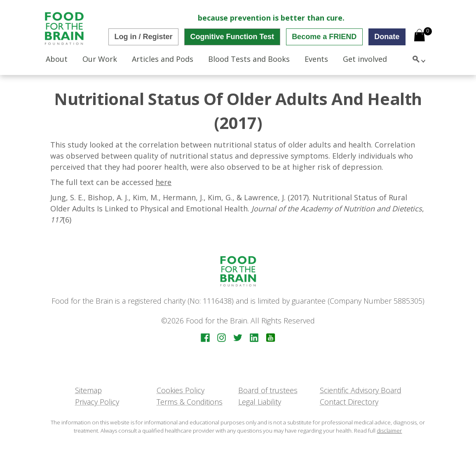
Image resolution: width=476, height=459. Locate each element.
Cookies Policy (181, 390)
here (163, 182)
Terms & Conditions (190, 402)
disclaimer (389, 431)
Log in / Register (143, 37)
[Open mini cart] (420, 36)
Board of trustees (268, 390)
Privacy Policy (97, 402)
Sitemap (88, 390)
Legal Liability (260, 402)
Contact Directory (349, 402)
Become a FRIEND (324, 37)
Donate (387, 37)
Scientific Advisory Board (361, 390)
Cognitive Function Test (232, 37)
